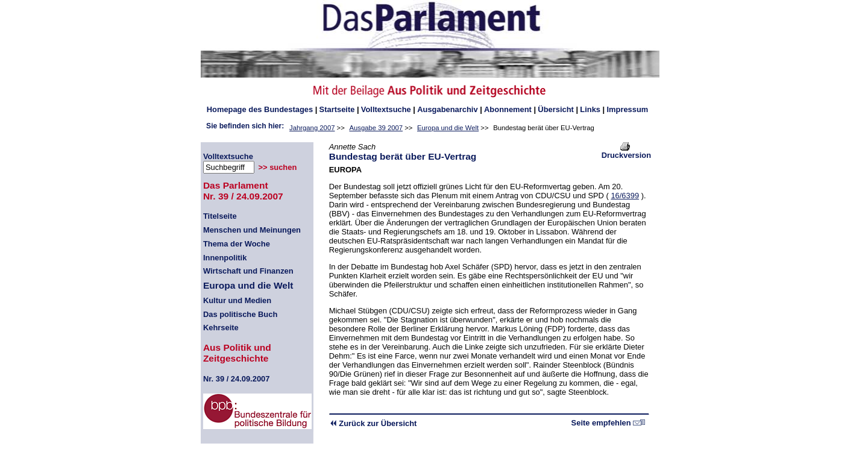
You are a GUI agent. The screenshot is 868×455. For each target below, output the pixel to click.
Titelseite (220, 216)
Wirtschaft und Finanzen (248, 271)
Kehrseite (221, 328)
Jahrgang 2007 (312, 128)
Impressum (627, 109)
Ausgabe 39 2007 (376, 128)
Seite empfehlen (609, 423)
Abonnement (508, 109)
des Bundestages (260, 109)
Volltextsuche (386, 109)
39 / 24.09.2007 (237, 379)
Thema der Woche (237, 244)
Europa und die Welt (448, 128)
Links (590, 109)
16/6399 (625, 196)
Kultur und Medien (237, 300)
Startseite (337, 109)
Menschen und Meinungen (252, 230)
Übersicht (556, 109)
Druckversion (627, 152)
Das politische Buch (240, 314)
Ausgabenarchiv (447, 109)
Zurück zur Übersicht (373, 423)
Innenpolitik (225, 258)
